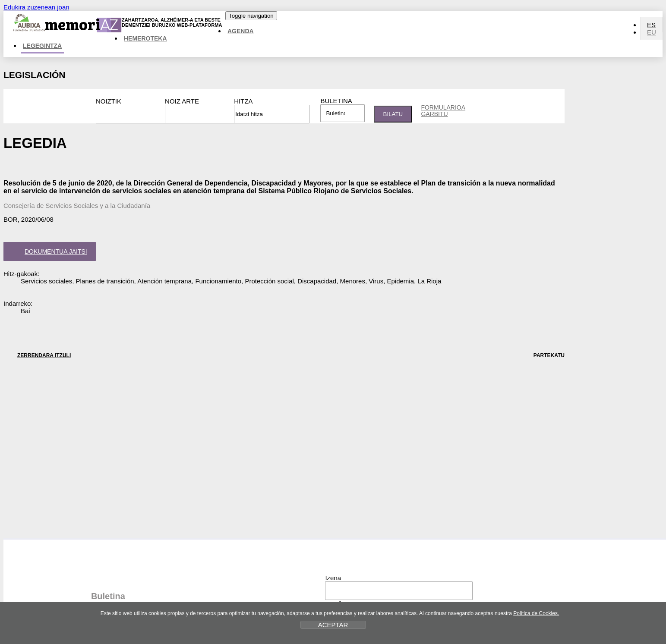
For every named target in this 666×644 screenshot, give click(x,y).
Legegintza (42, 46)
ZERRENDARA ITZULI (37, 355)
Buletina (336, 101)
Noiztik (109, 101)
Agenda (241, 31)
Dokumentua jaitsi (48, 252)
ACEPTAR (333, 625)
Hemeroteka (145, 38)
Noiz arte (182, 101)
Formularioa (443, 110)
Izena (333, 578)
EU (652, 32)
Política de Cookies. (536, 613)
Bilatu (393, 114)
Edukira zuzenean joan (36, 7)
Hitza (243, 101)
